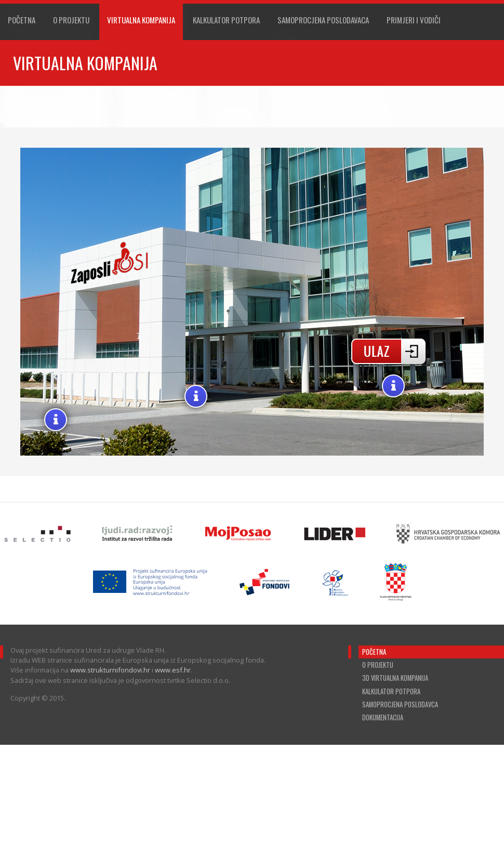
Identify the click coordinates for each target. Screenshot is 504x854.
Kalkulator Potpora (226, 20)
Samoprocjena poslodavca (400, 704)
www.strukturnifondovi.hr (110, 670)
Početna (22, 20)
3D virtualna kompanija (395, 678)
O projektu (71, 20)
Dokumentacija (383, 717)
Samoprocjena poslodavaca (323, 20)
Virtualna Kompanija (141, 20)
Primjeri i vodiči (414, 20)
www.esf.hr (173, 670)
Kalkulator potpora (391, 691)
